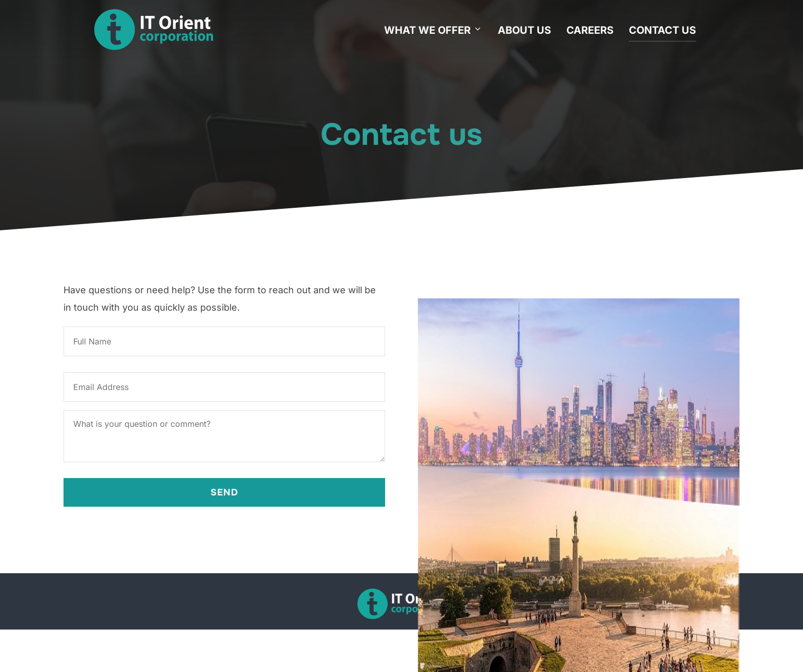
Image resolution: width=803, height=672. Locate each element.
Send (224, 492)
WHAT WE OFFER (433, 30)
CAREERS (590, 30)
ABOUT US (524, 30)
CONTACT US (662, 30)
